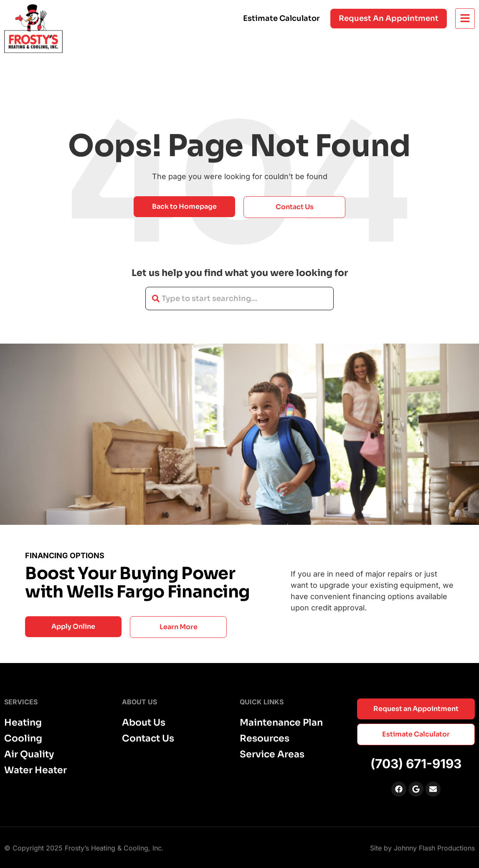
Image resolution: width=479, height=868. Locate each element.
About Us (144, 723)
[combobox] (239, 299)
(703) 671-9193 (416, 764)
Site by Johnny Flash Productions (422, 848)
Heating (23, 723)
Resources (265, 739)
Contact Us (148, 739)
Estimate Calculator (281, 18)
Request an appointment (389, 18)
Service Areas (272, 754)
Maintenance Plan (281, 723)
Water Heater (35, 770)
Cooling (23, 739)
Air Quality (29, 754)
